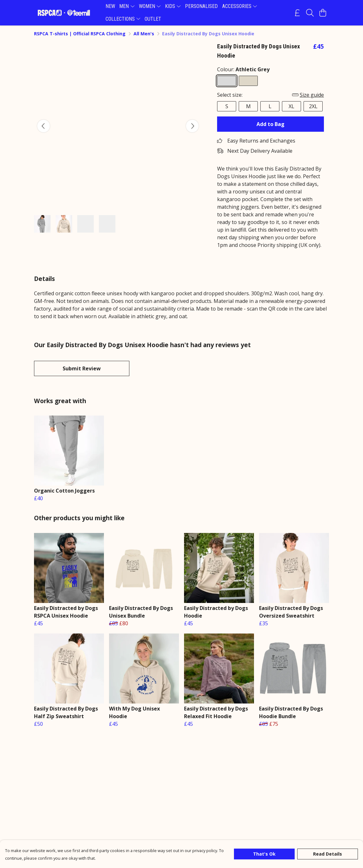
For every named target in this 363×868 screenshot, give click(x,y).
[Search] (310, 13)
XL (291, 106)
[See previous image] (44, 126)
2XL (313, 106)
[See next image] (192, 126)
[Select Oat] (248, 81)
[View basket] (323, 13)
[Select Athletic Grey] (227, 81)
